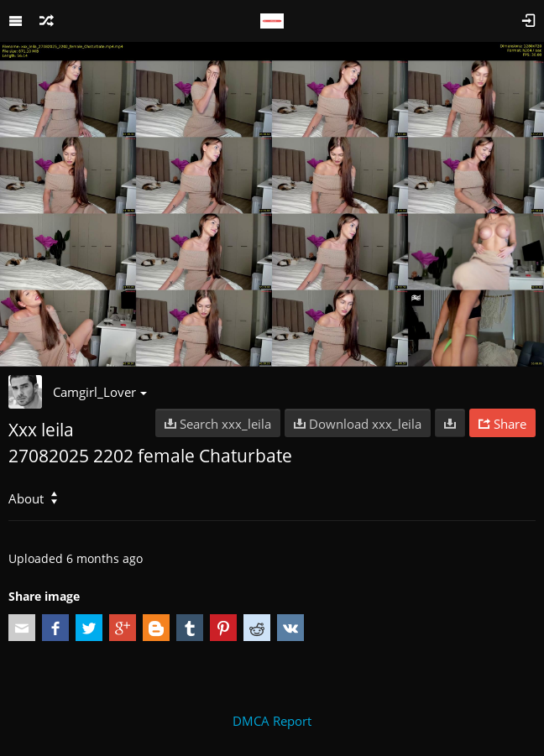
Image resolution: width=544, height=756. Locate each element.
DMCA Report (272, 721)
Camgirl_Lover (100, 392)
